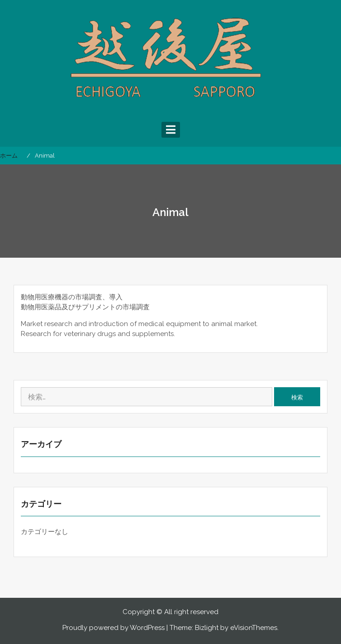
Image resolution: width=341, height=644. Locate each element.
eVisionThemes (254, 628)
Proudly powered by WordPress (114, 628)
